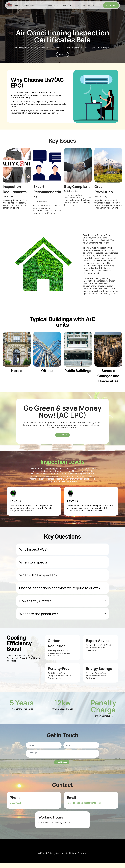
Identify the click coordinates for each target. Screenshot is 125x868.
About (57, 5)
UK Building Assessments (26, 5)
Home (50, 5)
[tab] (62, 553)
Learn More (62, 55)
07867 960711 (16, 808)
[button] (62, 553)
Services (67, 5)
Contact (78, 5)
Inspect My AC (63, 437)
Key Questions (89, 5)
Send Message (62, 766)
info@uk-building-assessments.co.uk (84, 808)
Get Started (111, 5)
